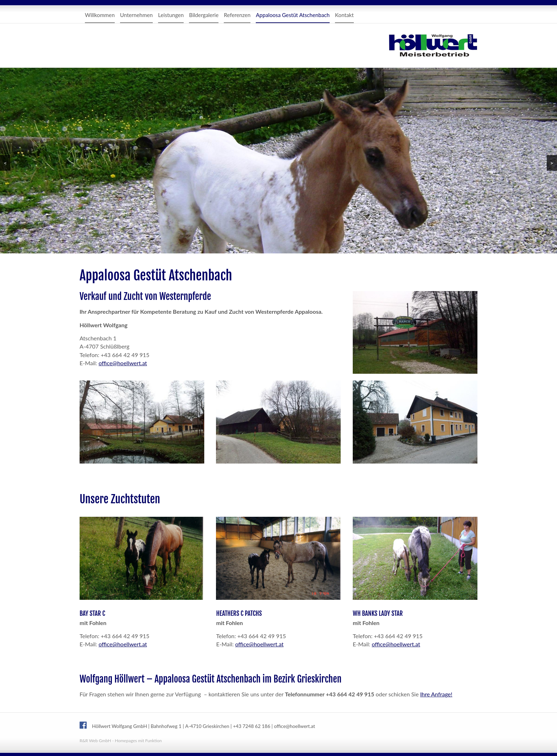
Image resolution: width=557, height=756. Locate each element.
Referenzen (237, 15)
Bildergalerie (204, 15)
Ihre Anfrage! (436, 694)
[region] (278, 161)
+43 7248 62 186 (252, 726)
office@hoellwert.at (123, 363)
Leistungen (171, 15)
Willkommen (100, 15)
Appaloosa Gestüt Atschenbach (293, 15)
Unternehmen (136, 15)
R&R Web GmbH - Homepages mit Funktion (121, 741)
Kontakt (344, 15)
